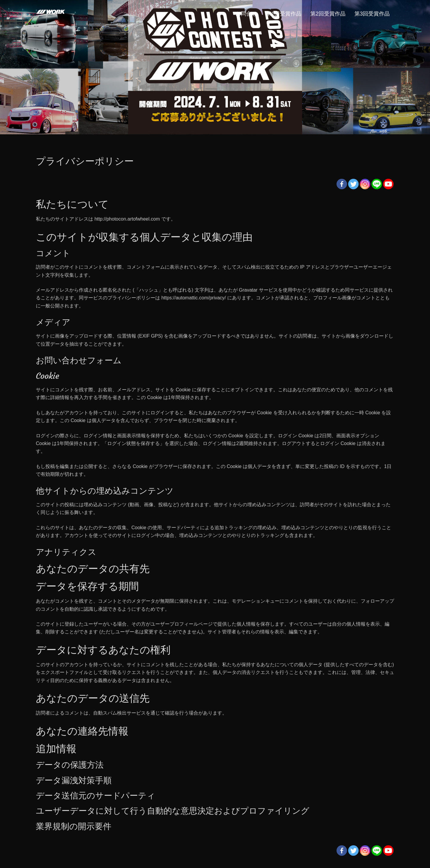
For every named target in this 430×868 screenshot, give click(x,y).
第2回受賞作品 (328, 14)
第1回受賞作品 (284, 14)
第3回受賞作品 (372, 14)
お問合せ (246, 14)
